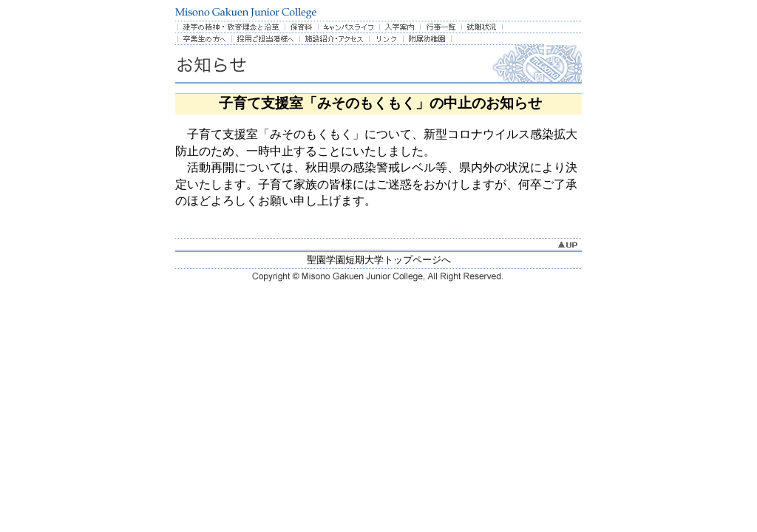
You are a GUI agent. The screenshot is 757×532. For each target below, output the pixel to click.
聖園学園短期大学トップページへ (379, 260)
